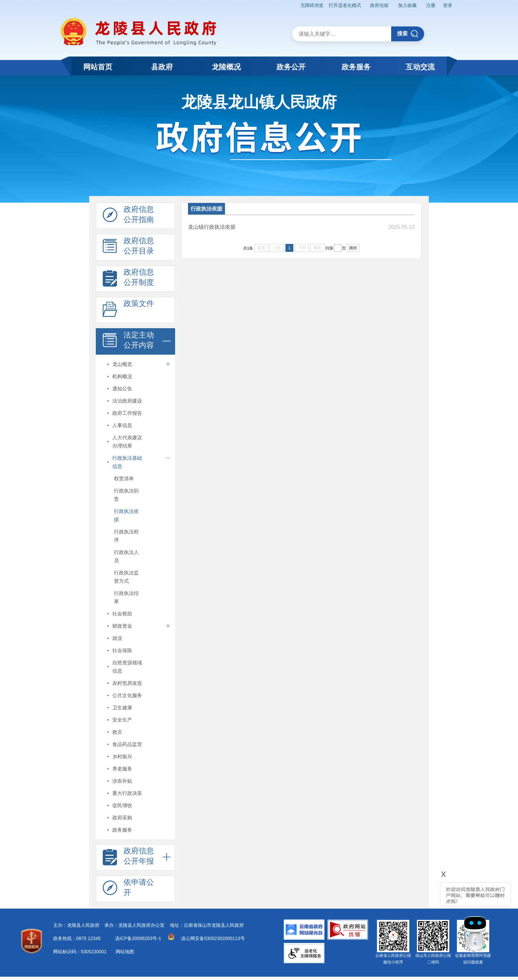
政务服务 (356, 67)
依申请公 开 (128, 889)
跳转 (353, 248)
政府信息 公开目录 (128, 248)
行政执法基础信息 (127, 462)
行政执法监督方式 (126, 577)
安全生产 (122, 720)
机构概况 (122, 376)
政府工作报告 (127, 413)
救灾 (117, 732)
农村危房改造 (127, 683)
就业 (117, 638)
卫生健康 (122, 707)
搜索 (408, 34)
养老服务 (122, 769)
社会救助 (122, 614)
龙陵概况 (226, 67)
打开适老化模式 (344, 5)
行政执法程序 (126, 536)
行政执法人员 (126, 556)
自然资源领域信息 (127, 667)
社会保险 (122, 650)
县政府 (162, 67)
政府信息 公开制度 (128, 279)
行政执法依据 (126, 515)
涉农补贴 (122, 781)
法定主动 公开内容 (128, 342)
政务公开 (291, 67)
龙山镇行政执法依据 (212, 227)
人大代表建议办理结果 (127, 442)
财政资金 (122, 626)
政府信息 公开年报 (128, 858)
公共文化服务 (127, 695)
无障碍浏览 (311, 5)
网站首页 (98, 67)
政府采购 (122, 818)
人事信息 (122, 425)
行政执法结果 (126, 597)
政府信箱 (379, 5)
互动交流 (420, 67)
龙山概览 (122, 364)
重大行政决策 (127, 793)
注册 (430, 5)
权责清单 (124, 478)
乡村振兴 (122, 756)
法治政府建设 (127, 401)
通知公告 (122, 389)
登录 (448, 5)
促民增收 (122, 805)
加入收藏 (407, 5)
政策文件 (128, 310)
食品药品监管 (127, 744)
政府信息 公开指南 (128, 216)
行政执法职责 (126, 495)
